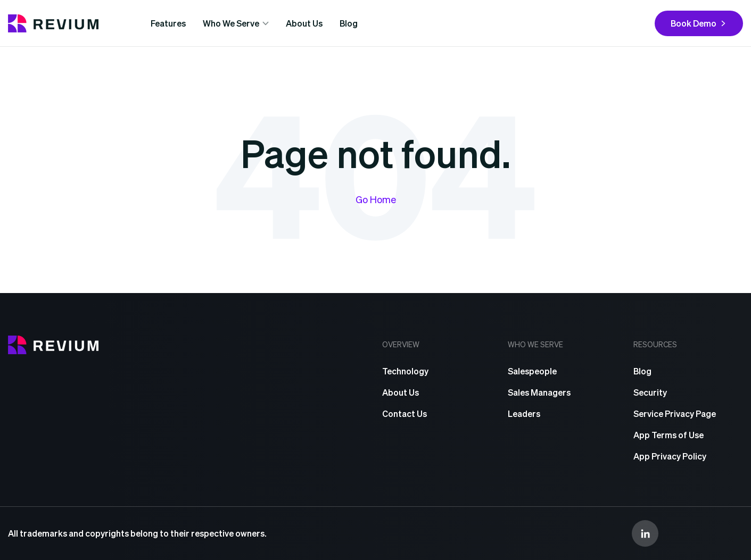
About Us (304, 23)
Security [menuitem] (650, 392)
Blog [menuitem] (642, 371)
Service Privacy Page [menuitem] (675, 413)
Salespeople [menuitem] (532, 371)
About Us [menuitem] (401, 392)
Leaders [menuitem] (524, 413)
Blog (349, 23)
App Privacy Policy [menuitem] (670, 456)
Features (168, 23)
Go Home (376, 199)
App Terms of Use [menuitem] (669, 435)
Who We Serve (231, 23)
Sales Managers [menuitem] (539, 392)
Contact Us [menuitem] (405, 413)
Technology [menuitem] (405, 371)
